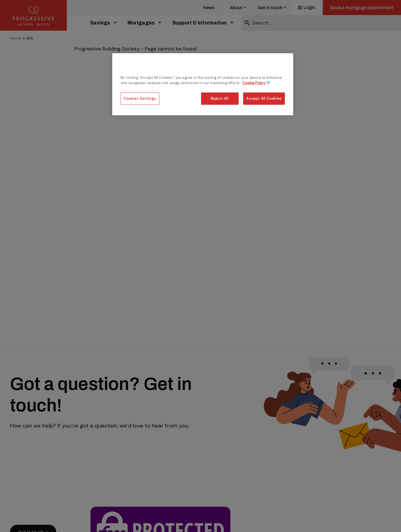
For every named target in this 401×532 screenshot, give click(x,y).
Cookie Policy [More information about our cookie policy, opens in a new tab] (254, 83)
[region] (203, 84)
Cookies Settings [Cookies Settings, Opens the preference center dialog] (140, 98)
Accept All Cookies (264, 98)
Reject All (220, 98)
